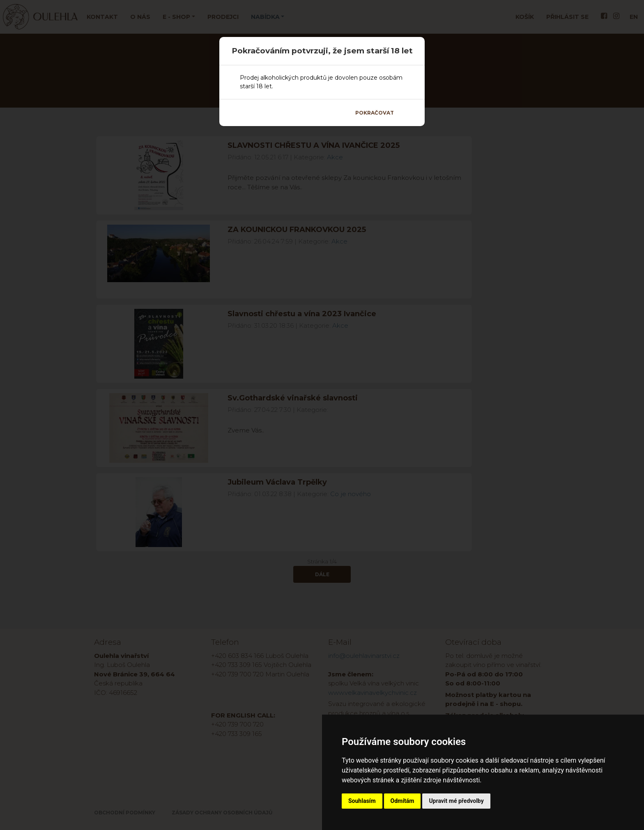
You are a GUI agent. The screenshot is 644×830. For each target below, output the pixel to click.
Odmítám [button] (402, 801)
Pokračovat (375, 113)
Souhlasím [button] (362, 801)
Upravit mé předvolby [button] (456, 801)
